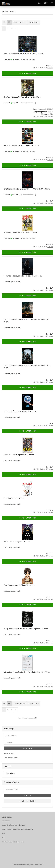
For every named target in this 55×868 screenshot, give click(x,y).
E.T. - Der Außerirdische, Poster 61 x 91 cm (20, 411)
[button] (4, 22)
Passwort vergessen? (12, 757)
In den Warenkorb (28, 73)
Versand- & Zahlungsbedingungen (14, 825)
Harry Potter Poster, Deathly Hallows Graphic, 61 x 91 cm (26, 629)
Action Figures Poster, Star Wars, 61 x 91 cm (21, 232)
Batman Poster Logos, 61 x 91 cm (17, 542)
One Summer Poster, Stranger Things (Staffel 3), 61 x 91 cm (27, 189)
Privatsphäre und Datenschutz (13, 842)
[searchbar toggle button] (39, 3)
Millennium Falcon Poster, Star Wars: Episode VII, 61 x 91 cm (27, 672)
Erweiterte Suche (28, 801)
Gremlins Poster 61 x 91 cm (14, 498)
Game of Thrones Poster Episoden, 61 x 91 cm (22, 145)
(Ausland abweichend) (28, 59)
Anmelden (28, 748)
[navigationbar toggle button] (52, 3)
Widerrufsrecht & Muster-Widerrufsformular (17, 829)
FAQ (3, 834)
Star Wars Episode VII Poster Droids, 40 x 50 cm (22, 97)
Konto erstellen (9, 754)
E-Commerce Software (20, 865)
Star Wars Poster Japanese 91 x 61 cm (19, 455)
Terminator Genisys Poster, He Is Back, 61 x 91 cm (23, 276)
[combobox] (19, 22)
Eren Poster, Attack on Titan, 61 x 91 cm (19, 585)
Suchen (28, 795)
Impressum (6, 821)
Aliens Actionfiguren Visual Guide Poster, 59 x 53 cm (24, 53)
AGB (3, 838)
